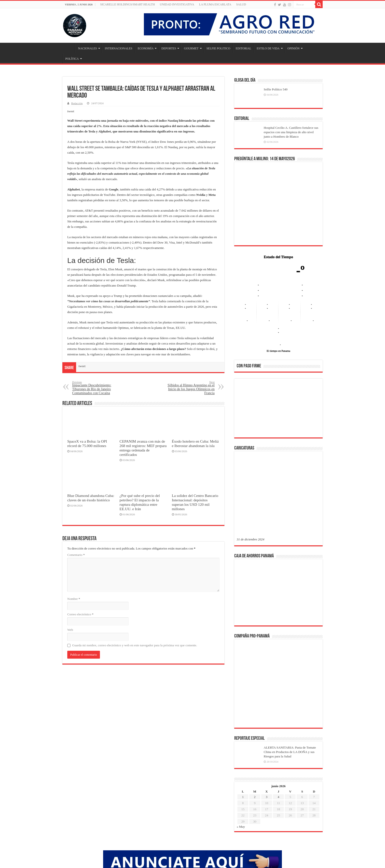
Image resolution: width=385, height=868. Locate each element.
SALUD (241, 4)
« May (241, 748)
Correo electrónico (80, 614)
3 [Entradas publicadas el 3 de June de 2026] (267, 718)
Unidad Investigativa (177, 4)
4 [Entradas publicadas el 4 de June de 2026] (279, 718)
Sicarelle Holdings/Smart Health (128, 4)
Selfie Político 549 (276, 89)
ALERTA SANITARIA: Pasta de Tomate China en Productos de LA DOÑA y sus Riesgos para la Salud (290, 673)
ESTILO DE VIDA (268, 48)
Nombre (74, 599)
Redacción (77, 103)
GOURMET (191, 48)
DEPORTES (169, 48)
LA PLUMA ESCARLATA (215, 4)
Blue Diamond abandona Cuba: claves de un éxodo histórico (91, 498)
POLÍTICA (72, 59)
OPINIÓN (294, 48)
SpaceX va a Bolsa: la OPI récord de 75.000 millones (87, 443)
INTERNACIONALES (119, 48)
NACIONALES (88, 48)
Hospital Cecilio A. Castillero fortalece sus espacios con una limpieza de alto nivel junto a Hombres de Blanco (291, 132)
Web (70, 630)
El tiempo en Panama (278, 351)
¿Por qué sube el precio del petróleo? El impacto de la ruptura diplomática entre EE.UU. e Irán (140, 502)
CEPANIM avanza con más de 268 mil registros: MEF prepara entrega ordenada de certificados (143, 448)
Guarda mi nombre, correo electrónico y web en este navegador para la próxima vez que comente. (135, 645)
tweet (71, 111)
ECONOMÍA (146, 48)
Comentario (76, 555)
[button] (244, 408)
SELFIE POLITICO (218, 48)
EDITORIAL (244, 48)
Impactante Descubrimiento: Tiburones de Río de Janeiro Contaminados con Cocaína (97, 388)
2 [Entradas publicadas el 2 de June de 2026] (255, 718)
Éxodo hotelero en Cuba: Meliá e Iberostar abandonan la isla (195, 443)
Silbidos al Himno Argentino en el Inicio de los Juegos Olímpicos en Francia (189, 388)
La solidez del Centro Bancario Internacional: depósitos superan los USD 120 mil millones (195, 502)
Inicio (69, 48)
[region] (278, 410)
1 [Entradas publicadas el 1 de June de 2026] (243, 718)
